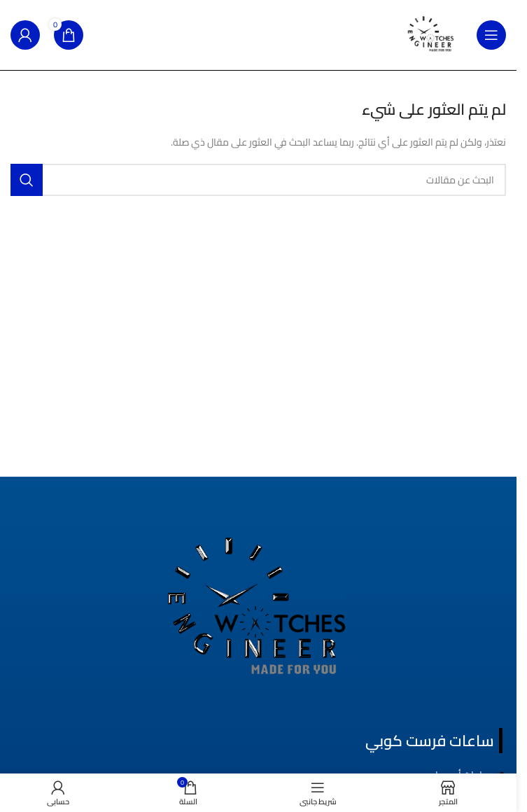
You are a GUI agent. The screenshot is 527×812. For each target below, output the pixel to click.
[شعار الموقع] (431, 34)
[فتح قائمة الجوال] (491, 35)
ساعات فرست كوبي (430, 741)
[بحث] (258, 180)
